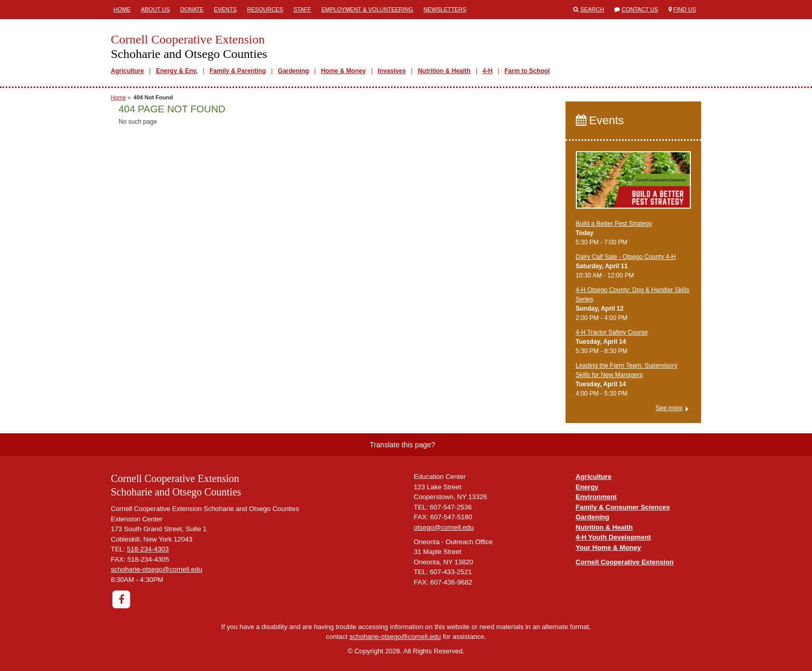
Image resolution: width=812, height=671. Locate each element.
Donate (192, 9)
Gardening (294, 71)
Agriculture (127, 71)
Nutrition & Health (444, 71)
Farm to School (527, 71)
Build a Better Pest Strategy (614, 224)
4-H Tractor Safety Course (612, 332)
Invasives (392, 71)
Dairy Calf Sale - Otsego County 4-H (626, 257)
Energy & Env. (177, 71)
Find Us (685, 9)
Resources (265, 9)
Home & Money (344, 71)
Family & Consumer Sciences (623, 507)
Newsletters (445, 9)
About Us (155, 9)
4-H (488, 71)
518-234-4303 (148, 549)
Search (592, 9)
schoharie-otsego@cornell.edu (157, 569)
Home (122, 9)
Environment (596, 497)
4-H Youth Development (613, 537)
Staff (302, 9)
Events (225, 9)
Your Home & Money (608, 548)
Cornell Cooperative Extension (625, 562)
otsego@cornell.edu (444, 527)
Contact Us (640, 9)
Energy (587, 487)
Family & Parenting (238, 71)
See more (669, 408)
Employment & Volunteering (367, 9)
